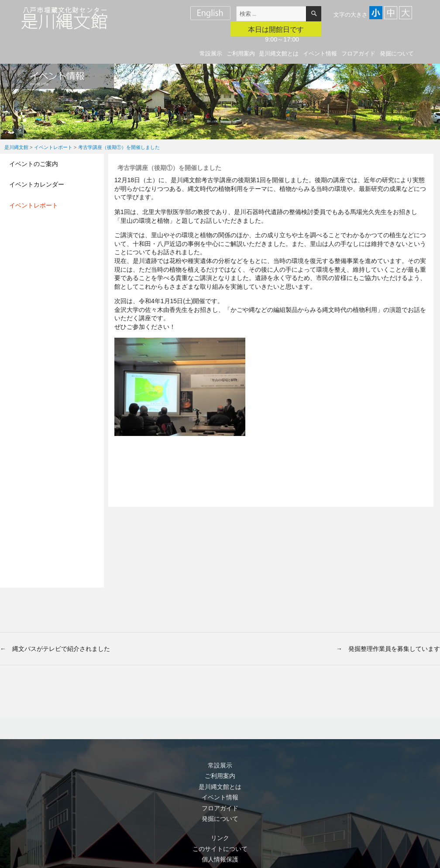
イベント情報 (320, 54)
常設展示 (211, 54)
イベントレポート (34, 205)
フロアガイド (358, 54)
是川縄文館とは (279, 54)
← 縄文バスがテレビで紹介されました (55, 649)
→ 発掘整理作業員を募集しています (388, 649)
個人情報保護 (220, 859)
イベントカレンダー (37, 184)
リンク (220, 838)
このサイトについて (220, 849)
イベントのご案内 (34, 164)
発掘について (397, 54)
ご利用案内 (241, 54)
